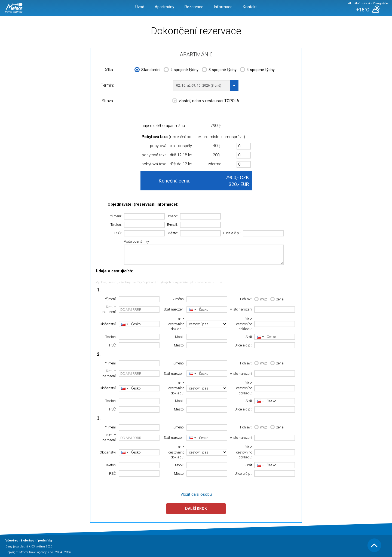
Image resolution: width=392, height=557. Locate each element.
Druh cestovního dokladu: (176, 324)
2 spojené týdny (181, 70)
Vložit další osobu (196, 494)
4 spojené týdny (257, 70)
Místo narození (241, 309)
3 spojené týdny (219, 70)
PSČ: (118, 233)
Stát (249, 337)
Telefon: (116, 225)
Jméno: (172, 216)
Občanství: (108, 324)
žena (277, 299)
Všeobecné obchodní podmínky (29, 541)
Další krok (196, 509)
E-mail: (172, 225)
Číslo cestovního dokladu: (244, 324)
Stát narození (174, 309)
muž (261, 299)
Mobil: (180, 337)
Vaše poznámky (136, 241)
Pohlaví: (246, 299)
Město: (173, 233)
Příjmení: (115, 216)
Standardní (147, 70)
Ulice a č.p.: (232, 233)
